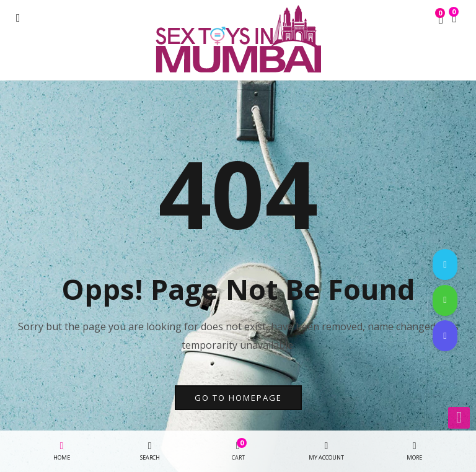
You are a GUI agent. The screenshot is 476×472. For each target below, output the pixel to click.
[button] (454, 19)
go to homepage (238, 398)
